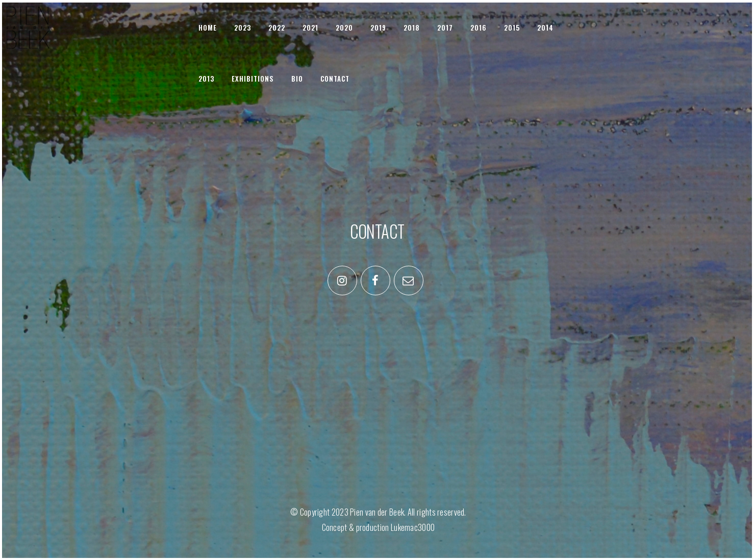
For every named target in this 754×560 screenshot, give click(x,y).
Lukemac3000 (413, 527)
